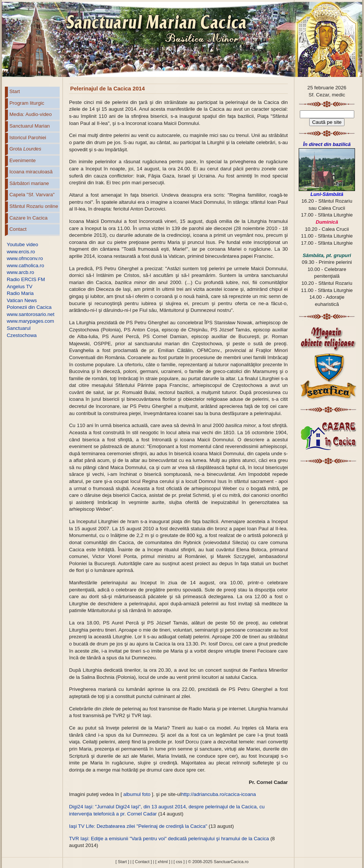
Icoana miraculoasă (31, 172)
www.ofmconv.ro (25, 258)
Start (15, 91)
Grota (25, 149)
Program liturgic (27, 103)
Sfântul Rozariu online (34, 206)
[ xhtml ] (163, 862)
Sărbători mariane (29, 183)
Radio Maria (20, 293)
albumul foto (137, 794)
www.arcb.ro (20, 272)
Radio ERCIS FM (26, 279)
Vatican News (22, 300)
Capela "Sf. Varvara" (32, 195)
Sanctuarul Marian (30, 126)
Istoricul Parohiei (28, 138)
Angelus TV (20, 287)
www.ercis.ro (21, 252)
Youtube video (23, 244)
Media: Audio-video (31, 114)
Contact (18, 229)
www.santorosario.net (31, 314)
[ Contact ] (142, 862)
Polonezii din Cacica (29, 307)
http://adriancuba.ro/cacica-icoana (219, 794)
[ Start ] (122, 862)
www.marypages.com (30, 321)
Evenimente (23, 160)
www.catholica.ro (26, 266)
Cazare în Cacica (29, 218)
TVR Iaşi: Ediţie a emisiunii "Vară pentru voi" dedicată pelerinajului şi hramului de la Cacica (170, 839)
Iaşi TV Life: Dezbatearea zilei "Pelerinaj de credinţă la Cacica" (138, 826)
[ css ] (179, 862)
